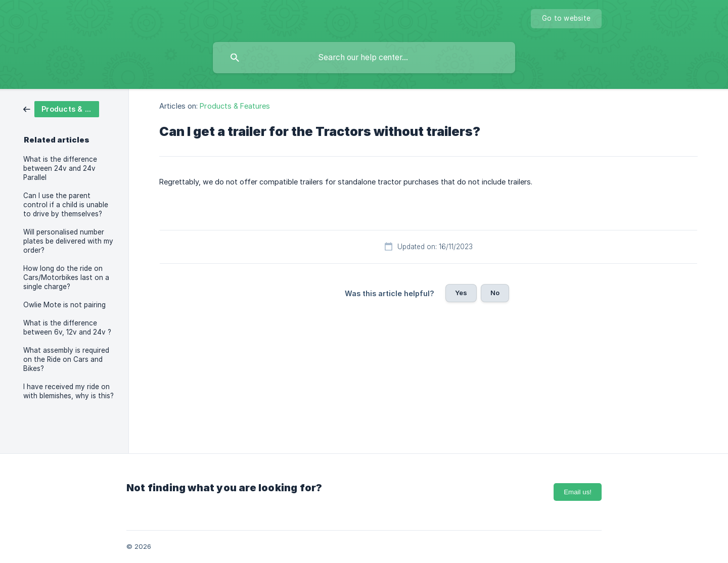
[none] (566, 19)
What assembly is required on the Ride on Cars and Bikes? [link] (66, 359)
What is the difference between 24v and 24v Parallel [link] (60, 168)
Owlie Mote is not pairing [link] (64, 305)
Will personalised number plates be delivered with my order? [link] (68, 241)
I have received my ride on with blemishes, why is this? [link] (69, 391)
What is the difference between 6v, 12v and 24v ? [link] (67, 327)
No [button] (495, 293)
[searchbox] (364, 58)
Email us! (578, 492)
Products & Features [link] (235, 106)
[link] (61, 108)
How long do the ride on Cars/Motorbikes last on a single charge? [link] (66, 277)
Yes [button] (461, 293)
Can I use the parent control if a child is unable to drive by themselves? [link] (66, 205)
